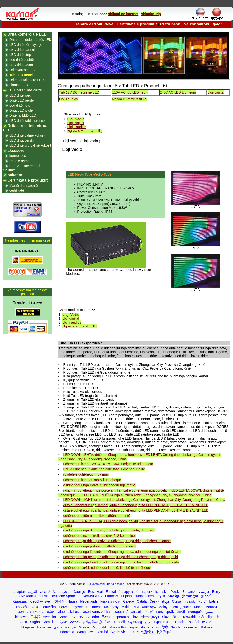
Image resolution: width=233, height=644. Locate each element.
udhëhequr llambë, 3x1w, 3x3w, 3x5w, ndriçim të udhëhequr (108, 464)
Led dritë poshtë (22, 60)
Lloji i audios (68, 99)
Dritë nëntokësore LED (27, 80)
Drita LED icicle (21, 110)
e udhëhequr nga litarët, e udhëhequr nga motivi (99, 485)
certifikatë (17, 190)
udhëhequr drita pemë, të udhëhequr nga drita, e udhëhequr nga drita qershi (120, 557)
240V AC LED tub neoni (178, 92)
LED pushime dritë (25, 90)
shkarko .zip (151, 14)
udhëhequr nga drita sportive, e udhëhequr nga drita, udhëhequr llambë (117, 541)
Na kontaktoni (197, 24)
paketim (15, 175)
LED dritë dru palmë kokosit (30, 145)
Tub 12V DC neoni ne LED (79, 92)
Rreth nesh (170, 24)
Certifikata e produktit (137, 24)
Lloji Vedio (76, 119)
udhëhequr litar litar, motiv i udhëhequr (92, 480)
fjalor (217, 24)
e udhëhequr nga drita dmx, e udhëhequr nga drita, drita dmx (109, 530)
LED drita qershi (22, 140)
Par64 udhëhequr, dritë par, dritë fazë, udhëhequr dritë (104, 469)
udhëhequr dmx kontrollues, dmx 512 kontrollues (100, 536)
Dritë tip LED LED (23, 115)
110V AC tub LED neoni (130, 92)
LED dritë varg (20, 95)
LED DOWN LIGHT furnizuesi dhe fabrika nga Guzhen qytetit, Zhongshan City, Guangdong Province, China (144, 500)
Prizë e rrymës (20, 161)
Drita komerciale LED (27, 34)
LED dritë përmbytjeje (26, 45)
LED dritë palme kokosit (27, 135)
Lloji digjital (216, 92)
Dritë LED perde (22, 100)
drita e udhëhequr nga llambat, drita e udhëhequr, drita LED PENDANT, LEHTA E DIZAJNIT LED (136, 505)
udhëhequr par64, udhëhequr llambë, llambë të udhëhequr (107, 568)
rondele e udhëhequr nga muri (86, 474)
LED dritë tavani (22, 65)
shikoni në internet (123, 14)
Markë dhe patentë (24, 186)
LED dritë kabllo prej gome (29, 121)
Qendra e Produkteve (94, 24)
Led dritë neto (20, 106)
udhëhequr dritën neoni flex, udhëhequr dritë (97, 516)
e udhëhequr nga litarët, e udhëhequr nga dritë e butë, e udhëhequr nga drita (121, 562)
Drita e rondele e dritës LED (30, 40)
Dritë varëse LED (22, 70)
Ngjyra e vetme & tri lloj (130, 99)
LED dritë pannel (22, 50)
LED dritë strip (20, 55)
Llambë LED (19, 85)
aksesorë (16, 151)
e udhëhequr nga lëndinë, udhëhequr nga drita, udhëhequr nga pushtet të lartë (122, 552)
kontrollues (18, 156)
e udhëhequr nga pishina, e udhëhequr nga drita (99, 546)
